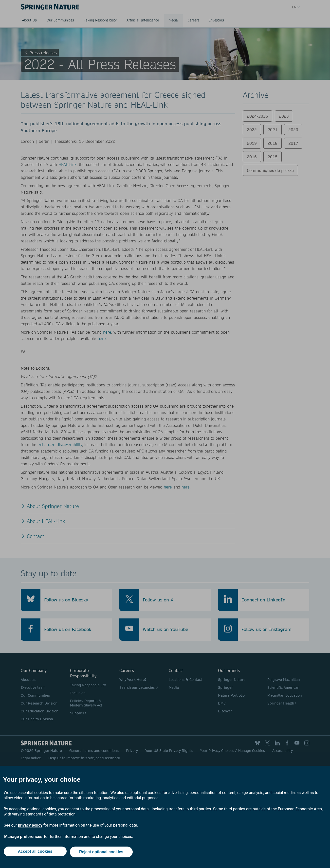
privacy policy (30, 826)
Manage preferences (23, 838)
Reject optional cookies (102, 853)
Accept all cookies (35, 853)
